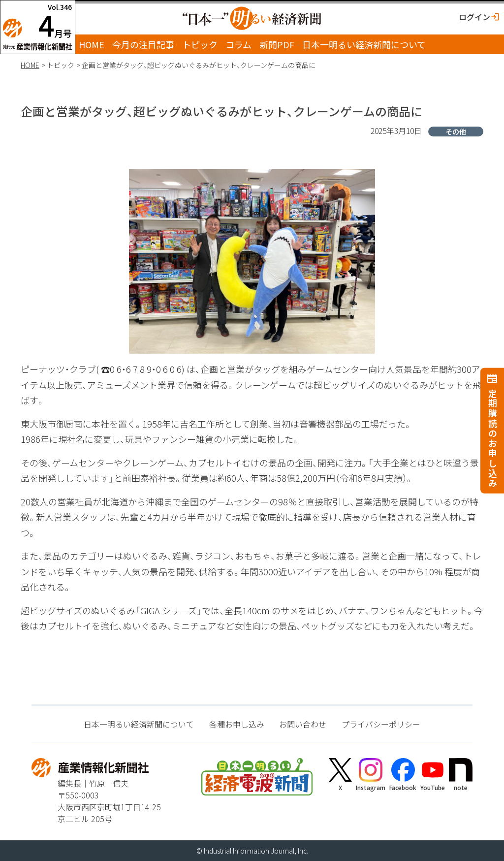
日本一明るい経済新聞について (364, 44)
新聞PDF (277, 44)
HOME (92, 44)
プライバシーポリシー (381, 724)
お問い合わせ (303, 724)
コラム (238, 44)
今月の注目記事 (143, 44)
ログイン (474, 17)
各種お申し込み (237, 724)
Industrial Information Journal (249, 851)
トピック (200, 44)
